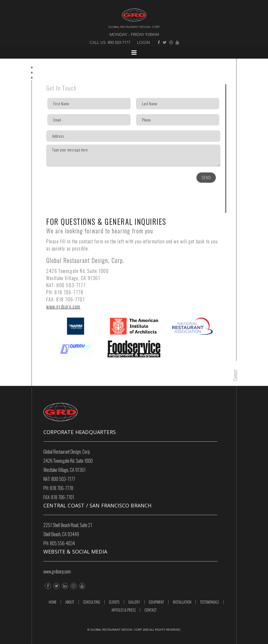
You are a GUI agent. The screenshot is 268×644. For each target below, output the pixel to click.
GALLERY (134, 602)
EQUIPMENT (156, 602)
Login (144, 43)
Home (53, 602)
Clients (114, 602)
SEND (206, 178)
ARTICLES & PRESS (124, 610)
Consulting (92, 602)
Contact (151, 610)
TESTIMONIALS (210, 602)
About (70, 602)
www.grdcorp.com (63, 307)
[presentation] (78, 181)
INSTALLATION (182, 602)
